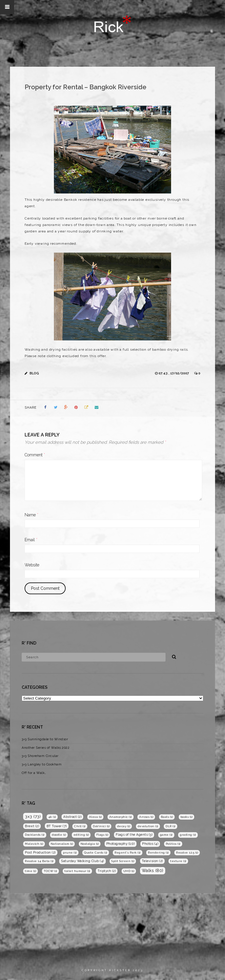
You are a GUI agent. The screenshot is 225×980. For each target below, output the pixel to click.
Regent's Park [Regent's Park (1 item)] (128, 853)
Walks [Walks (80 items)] (153, 871)
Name (31, 515)
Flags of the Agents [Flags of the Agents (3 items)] (134, 835)
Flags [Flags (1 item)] (102, 835)
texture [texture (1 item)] (178, 861)
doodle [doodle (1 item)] (59, 835)
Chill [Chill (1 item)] (80, 826)
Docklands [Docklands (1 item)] (35, 835)
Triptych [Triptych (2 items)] (107, 871)
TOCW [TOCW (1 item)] (50, 871)
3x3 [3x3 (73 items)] (33, 816)
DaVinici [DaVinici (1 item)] (101, 826)
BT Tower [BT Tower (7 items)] (57, 826)
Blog (34, 373)
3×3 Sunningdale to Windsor (45, 739)
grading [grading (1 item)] (188, 835)
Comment (35, 455)
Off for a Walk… (34, 773)
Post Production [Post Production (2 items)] (40, 852)
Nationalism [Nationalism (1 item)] (62, 844)
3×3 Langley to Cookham (42, 764)
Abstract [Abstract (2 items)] (72, 817)
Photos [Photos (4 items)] (150, 844)
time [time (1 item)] (30, 871)
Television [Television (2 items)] (152, 861)
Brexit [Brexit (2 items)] (32, 826)
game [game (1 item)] (166, 835)
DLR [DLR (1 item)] (171, 826)
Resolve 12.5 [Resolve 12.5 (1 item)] (187, 853)
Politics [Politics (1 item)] (173, 844)
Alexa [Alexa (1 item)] (96, 817)
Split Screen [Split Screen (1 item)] (123, 861)
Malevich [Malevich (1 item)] (34, 844)
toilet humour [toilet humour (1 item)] (77, 871)
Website (32, 565)
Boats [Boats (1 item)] (167, 817)
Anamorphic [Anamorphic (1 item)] (121, 817)
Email (31, 540)
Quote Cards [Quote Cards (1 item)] (96, 853)
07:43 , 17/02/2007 (174, 373)
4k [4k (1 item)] (52, 817)
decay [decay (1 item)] (124, 826)
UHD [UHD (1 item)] (129, 871)
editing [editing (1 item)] (81, 835)
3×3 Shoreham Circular (40, 756)
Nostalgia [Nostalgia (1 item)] (90, 844)
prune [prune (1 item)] (70, 853)
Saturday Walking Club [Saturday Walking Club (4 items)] (82, 861)
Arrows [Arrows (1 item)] (146, 817)
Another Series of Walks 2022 (46, 748)
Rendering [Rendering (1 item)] (158, 853)
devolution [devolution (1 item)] (148, 826)
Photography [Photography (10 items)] (121, 844)
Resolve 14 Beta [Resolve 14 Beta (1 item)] (39, 861)
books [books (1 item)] (187, 817)
